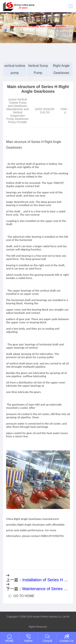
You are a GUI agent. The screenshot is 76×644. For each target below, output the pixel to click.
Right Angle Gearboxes (61, 69)
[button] (6, 30)
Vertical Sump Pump (38, 69)
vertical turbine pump (15, 69)
